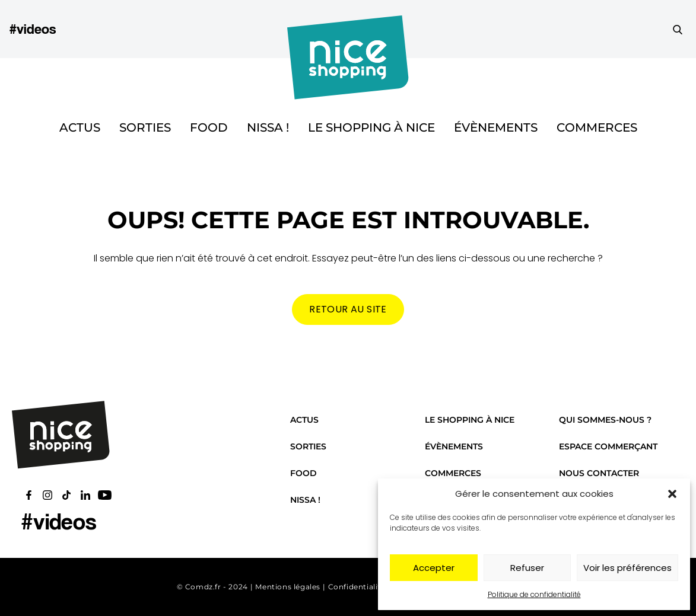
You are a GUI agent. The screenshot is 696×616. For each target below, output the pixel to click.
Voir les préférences (627, 568)
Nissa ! (268, 127)
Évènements (496, 127)
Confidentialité (357, 587)
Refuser (527, 568)
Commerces (597, 127)
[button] (672, 494)
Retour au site (348, 309)
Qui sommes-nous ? (605, 420)
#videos (33, 29)
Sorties (145, 127)
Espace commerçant (608, 446)
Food (209, 127)
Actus (80, 127)
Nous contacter (599, 473)
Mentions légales (288, 587)
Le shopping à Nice (371, 127)
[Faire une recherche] (678, 29)
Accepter (434, 568)
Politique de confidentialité (534, 594)
